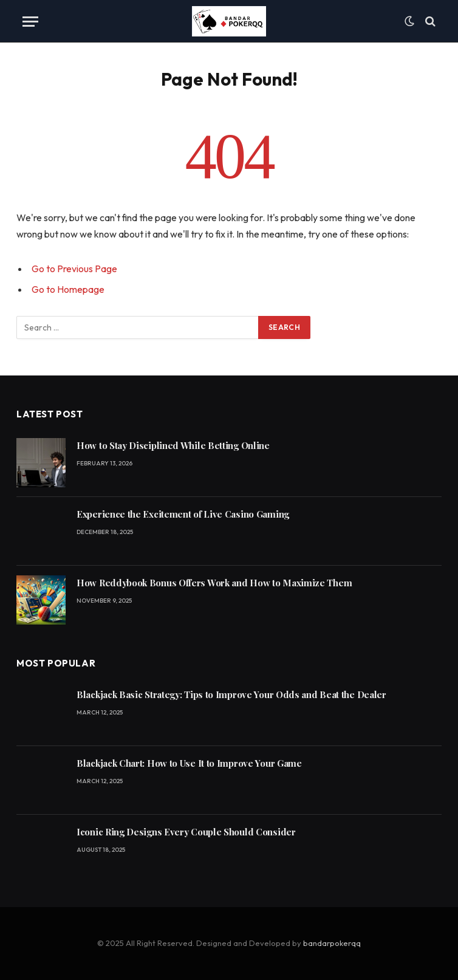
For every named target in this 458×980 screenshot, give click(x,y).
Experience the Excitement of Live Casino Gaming (183, 514)
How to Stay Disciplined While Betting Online (173, 445)
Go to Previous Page (74, 269)
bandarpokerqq (332, 943)
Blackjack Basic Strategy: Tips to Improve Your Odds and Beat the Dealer (231, 694)
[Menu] (30, 22)
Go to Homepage (68, 289)
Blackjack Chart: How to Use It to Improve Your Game (189, 763)
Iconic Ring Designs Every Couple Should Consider (186, 832)
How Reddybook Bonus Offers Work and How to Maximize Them (214, 583)
